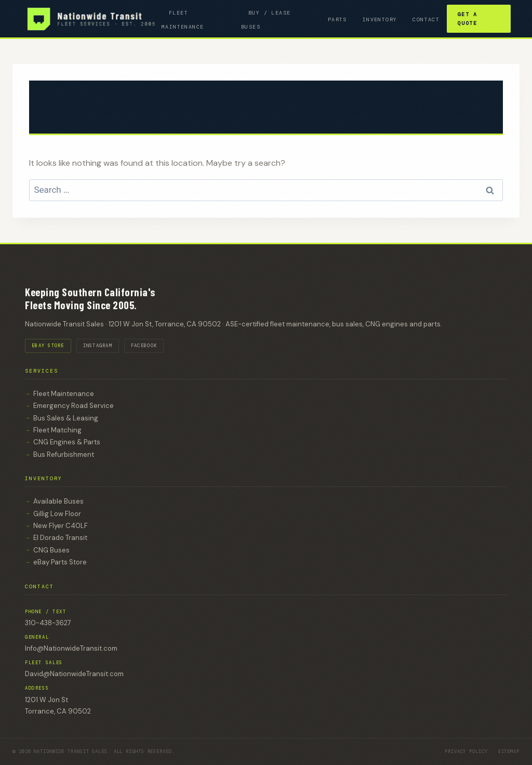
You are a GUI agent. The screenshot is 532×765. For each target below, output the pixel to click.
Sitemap (509, 751)
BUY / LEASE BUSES (266, 20)
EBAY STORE (48, 346)
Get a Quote (467, 19)
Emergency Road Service (74, 406)
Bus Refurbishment (64, 454)
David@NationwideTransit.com (74, 674)
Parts (337, 19)
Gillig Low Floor (57, 514)
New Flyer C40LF (61, 526)
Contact (426, 19)
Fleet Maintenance (64, 394)
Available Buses (58, 501)
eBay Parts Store (60, 562)
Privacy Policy (466, 751)
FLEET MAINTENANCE (183, 20)
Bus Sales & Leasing (66, 418)
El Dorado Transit (60, 538)
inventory (380, 19)
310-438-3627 (48, 623)
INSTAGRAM (98, 346)
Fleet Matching (57, 430)
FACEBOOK (144, 346)
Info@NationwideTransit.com (71, 648)
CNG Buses (51, 550)
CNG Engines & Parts (67, 442)
